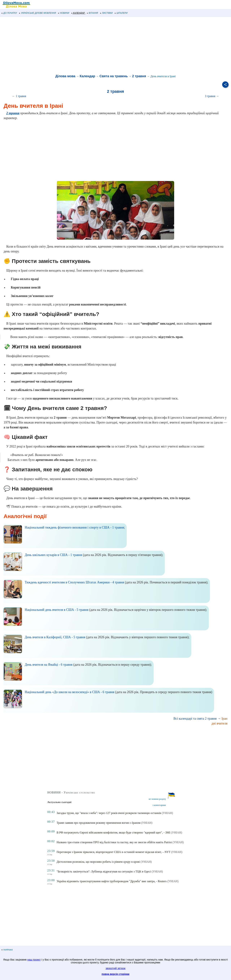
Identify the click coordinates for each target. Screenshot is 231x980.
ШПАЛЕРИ (121, 13)
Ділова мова (65, 76)
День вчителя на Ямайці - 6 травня (49, 665)
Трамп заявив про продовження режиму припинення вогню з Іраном (98, 823)
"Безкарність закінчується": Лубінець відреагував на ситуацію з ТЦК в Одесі (104, 871)
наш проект (34, 960)
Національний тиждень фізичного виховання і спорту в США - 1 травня (74, 527)
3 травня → (212, 96)
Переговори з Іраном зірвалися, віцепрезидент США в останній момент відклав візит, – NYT (113, 852)
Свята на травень (114, 76)
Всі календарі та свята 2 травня (195, 719)
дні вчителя (219, 723)
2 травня (139, 76)
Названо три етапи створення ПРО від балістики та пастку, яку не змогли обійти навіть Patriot (114, 842)
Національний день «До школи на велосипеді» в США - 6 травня (70, 692)
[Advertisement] (108, 46)
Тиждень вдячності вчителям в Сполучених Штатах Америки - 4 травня (74, 582)
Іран (224, 719)
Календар (88, 76)
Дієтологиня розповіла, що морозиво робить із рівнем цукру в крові (98, 862)
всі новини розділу (157, 799)
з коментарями (159, 805)
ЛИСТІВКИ (106, 13)
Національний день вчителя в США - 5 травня (57, 610)
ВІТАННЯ (93, 13)
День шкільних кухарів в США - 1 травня (53, 555)
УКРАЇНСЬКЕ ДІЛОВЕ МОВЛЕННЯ (38, 13)
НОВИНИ (64, 13)
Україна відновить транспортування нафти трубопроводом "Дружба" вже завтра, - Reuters (112, 881)
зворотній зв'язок (115, 968)
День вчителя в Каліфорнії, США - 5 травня (55, 637)
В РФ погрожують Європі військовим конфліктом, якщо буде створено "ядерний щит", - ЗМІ (113, 832)
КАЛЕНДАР (78, 13)
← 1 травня (19, 96)
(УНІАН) (167, 813)
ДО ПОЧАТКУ (9, 13)
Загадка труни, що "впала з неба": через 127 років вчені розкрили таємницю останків (109, 813)
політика (7, 950)
